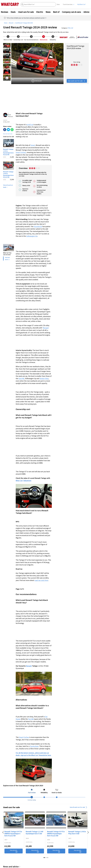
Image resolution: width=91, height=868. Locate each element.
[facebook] (5, 130)
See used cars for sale (77, 81)
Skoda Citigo (44, 378)
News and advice (12, 867)
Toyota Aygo (34, 746)
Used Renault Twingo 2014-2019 (24, 23)
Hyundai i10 (38, 226)
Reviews (6, 12)
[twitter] (8, 130)
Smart (33, 145)
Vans (58, 4)
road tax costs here (41, 580)
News (49, 12)
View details (14, 851)
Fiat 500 (31, 719)
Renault (11, 23)
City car (70, 28)
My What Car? (82, 4)
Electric (41, 12)
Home (6, 23)
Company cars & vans (73, 12)
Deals (14, 12)
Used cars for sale (27, 12)
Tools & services (68, 4)
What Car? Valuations (24, 481)
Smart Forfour (21, 152)
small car (30, 125)
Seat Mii (21, 378)
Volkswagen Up (32, 236)
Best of (57, 12)
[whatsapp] (12, 130)
